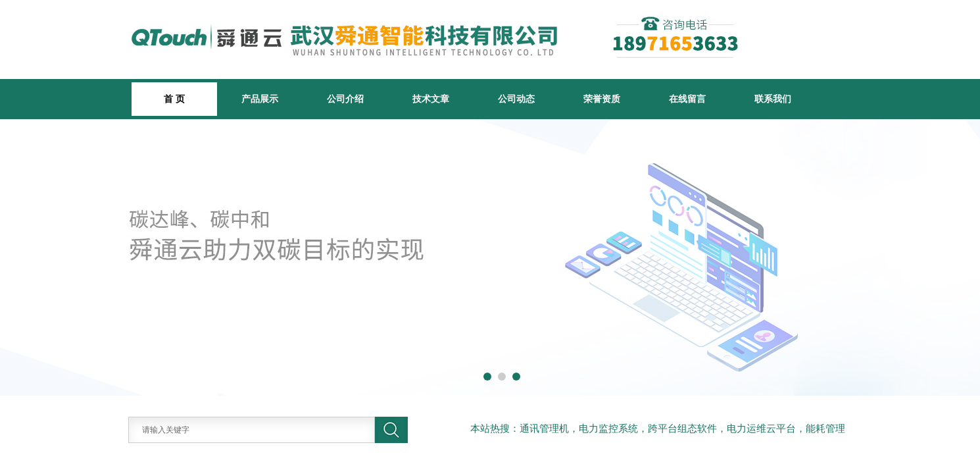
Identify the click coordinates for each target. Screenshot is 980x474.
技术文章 (431, 99)
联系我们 (773, 99)
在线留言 (687, 99)
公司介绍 (345, 99)
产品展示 (260, 99)
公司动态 (516, 99)
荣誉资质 (602, 99)
